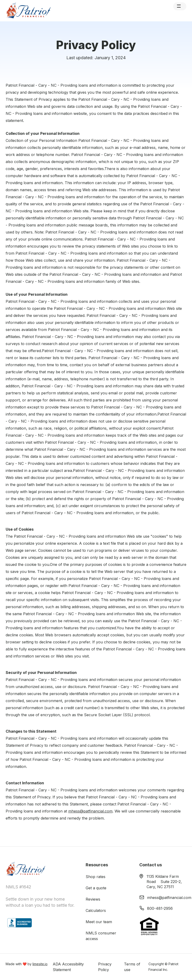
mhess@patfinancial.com (90, 811)
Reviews (93, 899)
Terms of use (132, 967)
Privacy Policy (105, 967)
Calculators (96, 910)
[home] (29, 11)
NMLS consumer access (101, 936)
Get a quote (96, 888)
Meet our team (99, 922)
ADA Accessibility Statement (68, 967)
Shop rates (96, 877)
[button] (180, 6)
